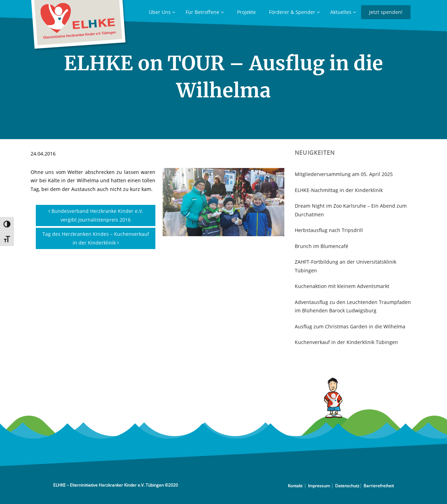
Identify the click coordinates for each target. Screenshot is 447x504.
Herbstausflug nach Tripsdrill (329, 230)
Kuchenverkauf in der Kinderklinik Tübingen (346, 342)
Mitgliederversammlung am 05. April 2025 (344, 174)
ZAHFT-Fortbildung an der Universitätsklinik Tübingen (346, 266)
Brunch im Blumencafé (322, 246)
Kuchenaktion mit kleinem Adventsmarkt (342, 286)
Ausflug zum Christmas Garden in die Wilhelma (350, 326)
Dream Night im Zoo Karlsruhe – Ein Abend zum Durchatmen (351, 210)
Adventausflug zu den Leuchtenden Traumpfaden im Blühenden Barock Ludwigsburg (353, 306)
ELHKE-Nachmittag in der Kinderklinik (339, 190)
